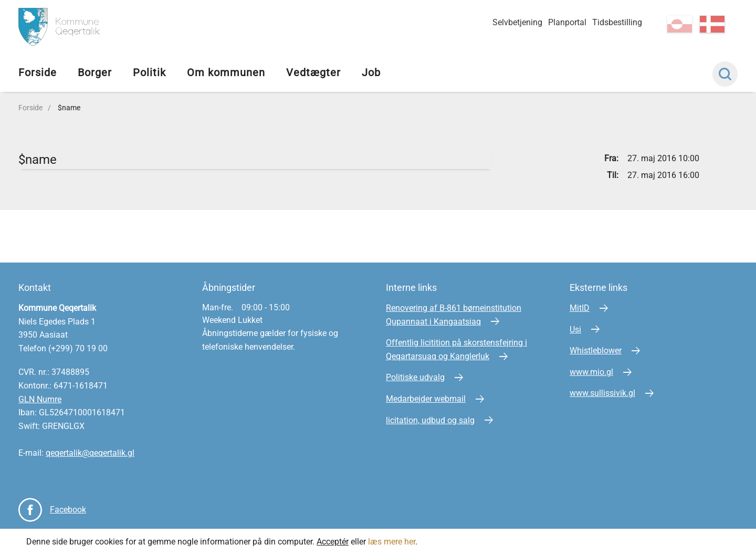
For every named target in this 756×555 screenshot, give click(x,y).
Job (371, 72)
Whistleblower (596, 350)
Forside (38, 72)
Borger (95, 72)
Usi (575, 329)
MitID (580, 308)
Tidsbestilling (617, 22)
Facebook (68, 510)
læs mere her (392, 542)
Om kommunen (226, 72)
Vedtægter (313, 72)
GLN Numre (40, 399)
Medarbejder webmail (426, 399)
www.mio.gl (591, 372)
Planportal (567, 22)
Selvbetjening (517, 22)
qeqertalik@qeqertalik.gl (90, 453)
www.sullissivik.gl (602, 393)
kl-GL (680, 24)
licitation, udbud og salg (430, 420)
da (712, 24)
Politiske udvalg (415, 377)
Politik (149, 72)
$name (69, 108)
